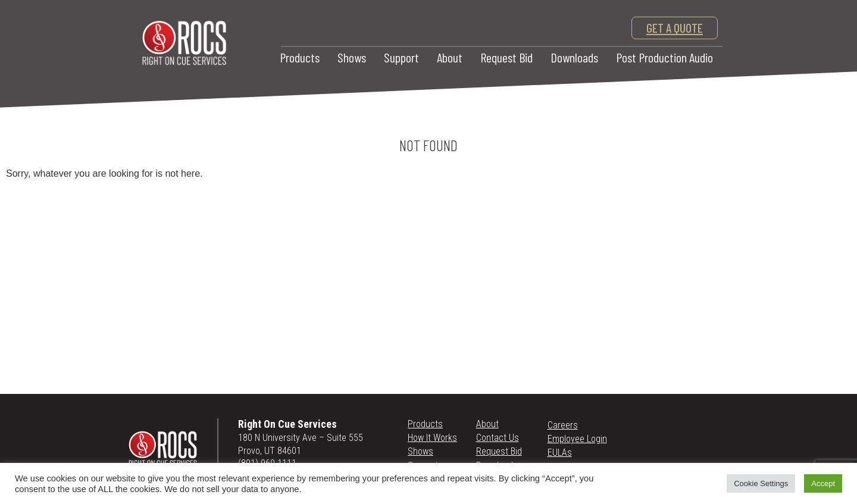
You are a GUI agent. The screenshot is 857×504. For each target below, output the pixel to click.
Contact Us (498, 438)
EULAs (560, 453)
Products (300, 57)
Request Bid (506, 57)
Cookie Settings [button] (761, 483)
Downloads (574, 57)
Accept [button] (823, 483)
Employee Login (577, 439)
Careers (563, 425)
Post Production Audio (664, 57)
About (450, 57)
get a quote (675, 28)
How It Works (432, 438)
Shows (352, 57)
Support (401, 57)
